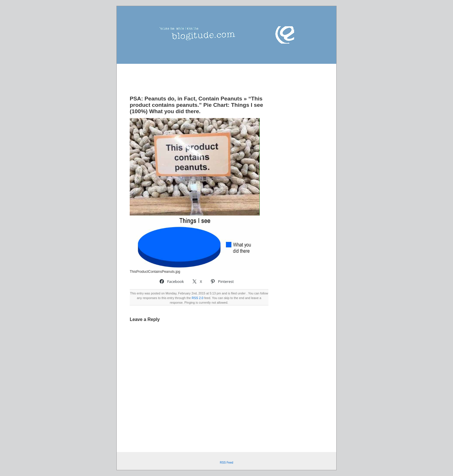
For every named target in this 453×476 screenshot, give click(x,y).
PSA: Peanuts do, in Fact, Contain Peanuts (186, 99)
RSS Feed (226, 463)
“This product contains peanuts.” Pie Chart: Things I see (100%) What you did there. (196, 105)
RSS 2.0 (197, 298)
